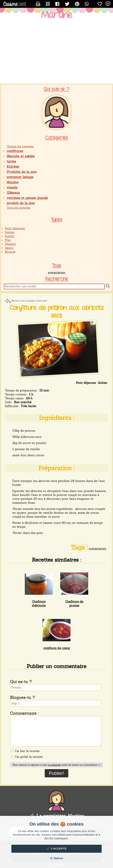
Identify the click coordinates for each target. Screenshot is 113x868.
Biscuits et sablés (21, 156)
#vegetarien (57, 272)
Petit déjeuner (15, 228)
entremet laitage (20, 177)
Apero (9, 248)
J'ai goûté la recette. (27, 757)
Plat (8, 240)
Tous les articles (19, 208)
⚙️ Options (56, 858)
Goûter (10, 232)
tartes (11, 161)
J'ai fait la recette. (25, 751)
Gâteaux (13, 193)
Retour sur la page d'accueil (29, 301)
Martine (57, 15)
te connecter (54, 765)
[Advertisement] (56, 54)
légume (13, 182)
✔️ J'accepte (56, 849)
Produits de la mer (22, 172)
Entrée (10, 236)
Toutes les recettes (20, 146)
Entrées (13, 167)
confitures (15, 151)
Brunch (10, 252)
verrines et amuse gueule (27, 198)
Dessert (10, 244)
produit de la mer (21, 203)
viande (12, 187)
